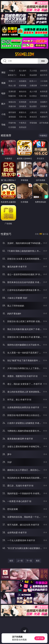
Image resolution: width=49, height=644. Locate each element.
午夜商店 (23, 123)
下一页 (29, 561)
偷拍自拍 (23, 91)
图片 (3, 104)
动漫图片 (44, 102)
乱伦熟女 (33, 96)
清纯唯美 (23, 106)
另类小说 (23, 117)
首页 (11, 561)
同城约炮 (12, 123)
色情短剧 (23, 127)
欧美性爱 (44, 91)
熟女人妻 (12, 85)
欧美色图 (33, 102)
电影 (3, 93)
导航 (3, 125)
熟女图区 (33, 106)
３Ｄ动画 (44, 81)
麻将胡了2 (12, 75)
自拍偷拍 (23, 81)
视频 (3, 83)
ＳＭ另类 (44, 85)
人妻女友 (33, 112)
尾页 (38, 561)
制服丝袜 (12, 96)
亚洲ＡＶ (12, 81)
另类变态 (44, 96)
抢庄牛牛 (44, 75)
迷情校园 (12, 117)
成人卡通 (33, 91)
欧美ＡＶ (33, 81)
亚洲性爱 (12, 91)
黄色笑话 (33, 117)
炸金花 (23, 75)
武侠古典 (44, 112)
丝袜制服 (23, 85)
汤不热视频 (44, 123)
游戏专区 (44, 71)
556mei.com (25, 54)
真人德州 (23, 71)
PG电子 (12, 71)
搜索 (43, 61)
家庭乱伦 (23, 112)
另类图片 (44, 106)
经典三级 (23, 96)
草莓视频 (33, 123)
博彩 (3, 72)
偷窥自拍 (12, 102)
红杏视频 (12, 127)
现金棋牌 (33, 75)
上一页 (20, 561)
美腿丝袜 (12, 106)
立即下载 (40, 638)
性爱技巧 (44, 117)
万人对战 (33, 71)
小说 (3, 114)
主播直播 (33, 85)
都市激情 (12, 112)
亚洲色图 (23, 102)
